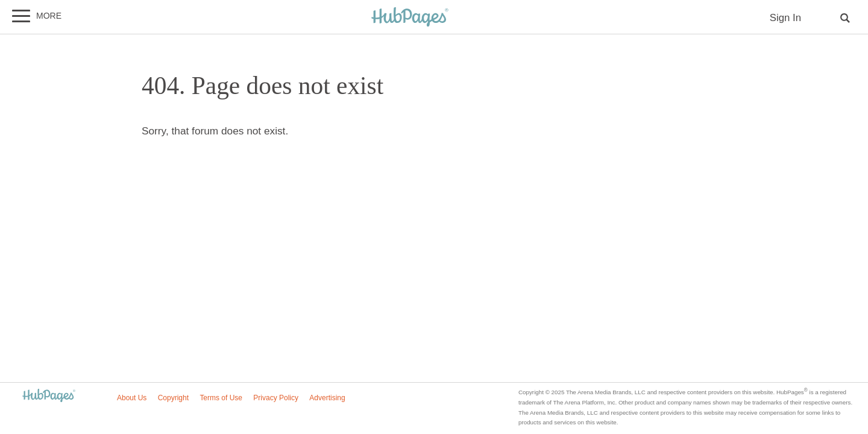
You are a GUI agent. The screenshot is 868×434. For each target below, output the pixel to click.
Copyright (173, 398)
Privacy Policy (276, 398)
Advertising (327, 398)
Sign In (785, 18)
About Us (132, 398)
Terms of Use (221, 398)
